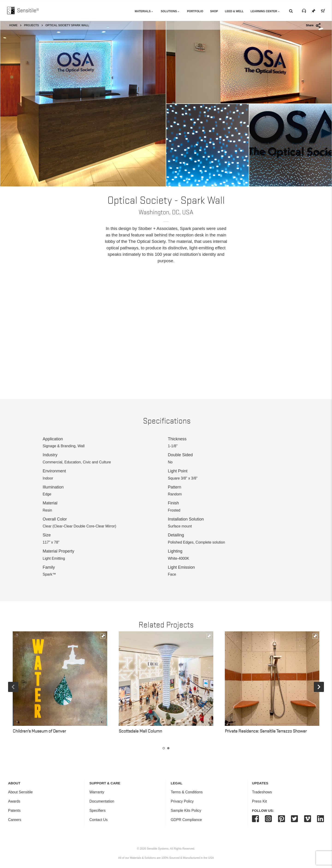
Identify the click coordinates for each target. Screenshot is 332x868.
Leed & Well (234, 11)
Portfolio (195, 11)
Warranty (97, 792)
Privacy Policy (182, 801)
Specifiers (98, 811)
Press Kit (259, 801)
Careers (15, 820)
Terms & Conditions (187, 792)
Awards (14, 801)
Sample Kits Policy (186, 811)
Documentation (102, 801)
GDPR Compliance (186, 820)
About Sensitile (20, 792)
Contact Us (99, 820)
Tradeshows (262, 792)
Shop (214, 11)
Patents (14, 811)
